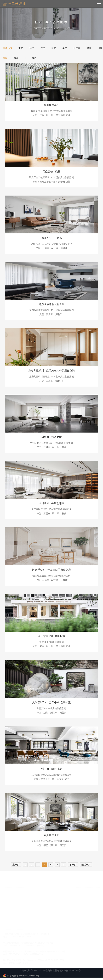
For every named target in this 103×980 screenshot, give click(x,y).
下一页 (73, 865)
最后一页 (86, 865)
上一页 (16, 865)
